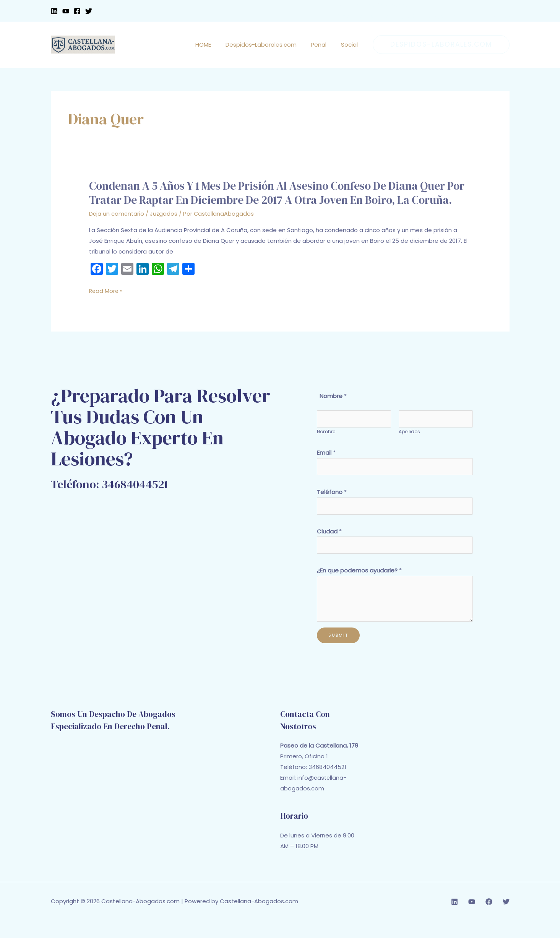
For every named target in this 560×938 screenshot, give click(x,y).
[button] (441, 45)
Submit (338, 653)
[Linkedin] (54, 11)
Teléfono (332, 508)
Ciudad (329, 548)
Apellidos (409, 446)
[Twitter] (89, 11)
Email (326, 467)
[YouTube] (66, 11)
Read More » (106, 305)
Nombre (326, 446)
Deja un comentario (117, 227)
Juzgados (165, 227)
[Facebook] (77, 11)
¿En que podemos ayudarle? (359, 588)
